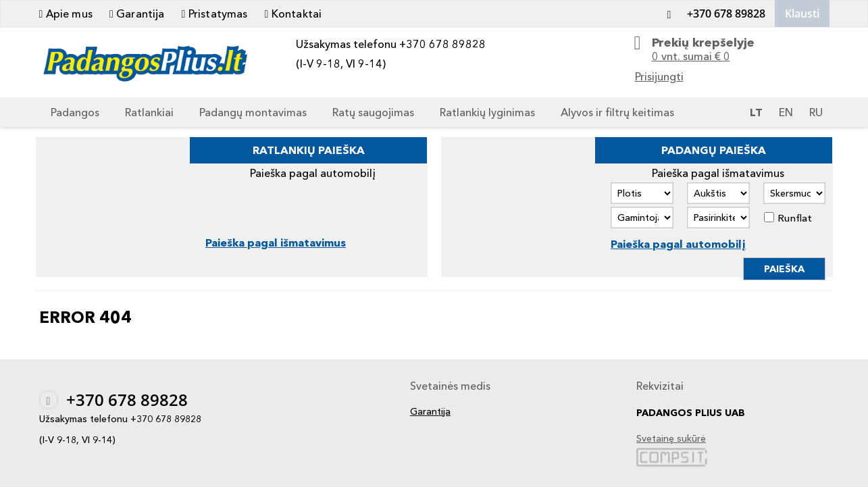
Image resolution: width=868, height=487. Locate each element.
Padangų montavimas (253, 112)
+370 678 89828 (713, 14)
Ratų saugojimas (373, 112)
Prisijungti (659, 76)
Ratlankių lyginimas (487, 112)
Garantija (137, 14)
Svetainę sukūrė (671, 439)
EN (786, 112)
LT (756, 112)
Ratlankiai (149, 112)
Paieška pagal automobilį (678, 244)
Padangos (75, 112)
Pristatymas (215, 14)
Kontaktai (293, 14)
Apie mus (66, 14)
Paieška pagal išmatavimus (276, 242)
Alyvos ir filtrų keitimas (617, 112)
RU (816, 112)
